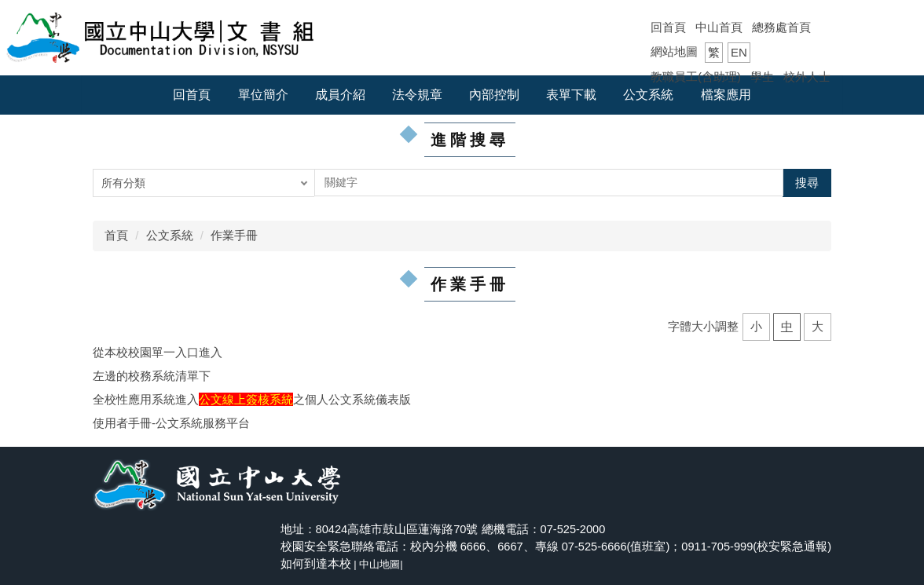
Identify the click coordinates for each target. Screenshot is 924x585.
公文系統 (170, 235)
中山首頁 (719, 27)
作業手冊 (234, 235)
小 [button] (756, 326)
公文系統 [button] (648, 95)
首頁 (116, 235)
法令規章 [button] (417, 95)
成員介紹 (340, 95)
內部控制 (494, 95)
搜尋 (807, 183)
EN (739, 52)
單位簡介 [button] (263, 95)
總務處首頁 (781, 27)
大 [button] (818, 326)
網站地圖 (674, 51)
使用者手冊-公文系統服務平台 (171, 423)
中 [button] (787, 326)
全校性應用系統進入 (146, 399)
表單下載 (571, 95)
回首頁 (668, 27)
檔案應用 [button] (726, 95)
